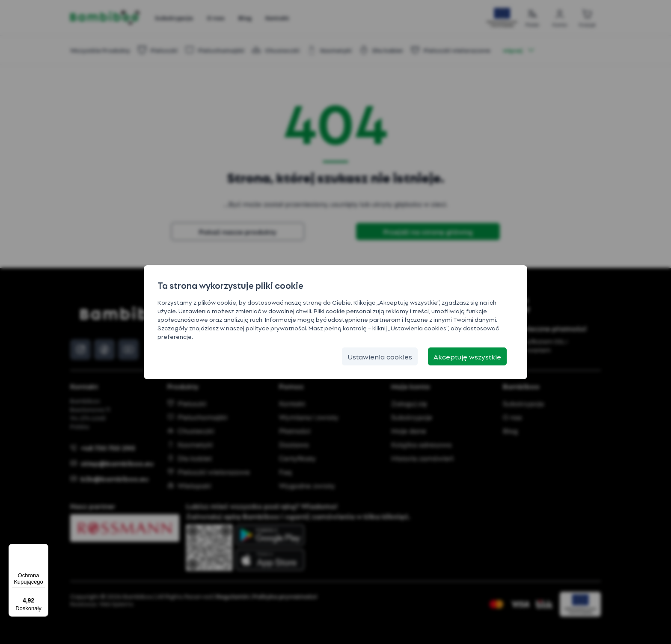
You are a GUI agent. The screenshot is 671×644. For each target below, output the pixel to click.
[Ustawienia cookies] (380, 356)
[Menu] (43, 549)
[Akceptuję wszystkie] (467, 356)
